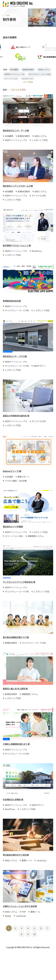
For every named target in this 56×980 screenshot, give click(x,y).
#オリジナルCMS (11, 79)
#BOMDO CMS (27, 79)
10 (34, 934)
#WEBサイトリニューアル (14, 74)
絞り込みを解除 (19, 90)
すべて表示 (28, 82)
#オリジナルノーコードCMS (40, 74)
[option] (23, 52)
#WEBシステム (44, 70)
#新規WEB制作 (28, 70)
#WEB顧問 (14, 70)
